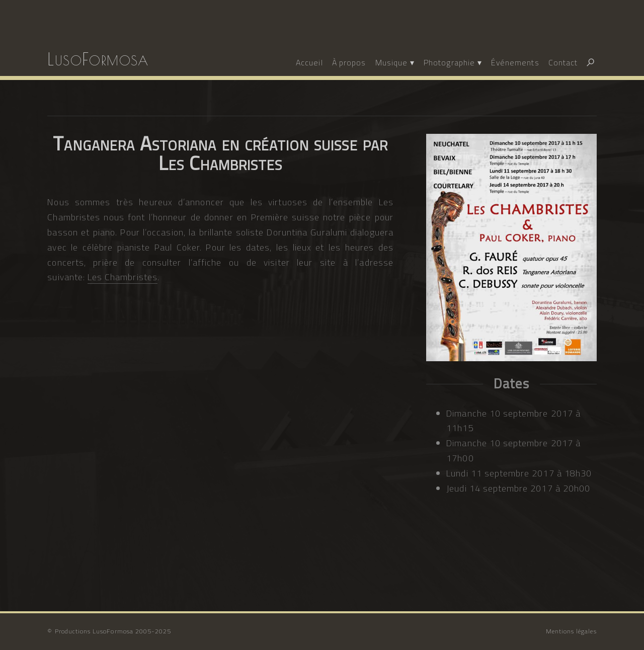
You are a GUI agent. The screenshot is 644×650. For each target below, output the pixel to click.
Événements (515, 62)
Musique (391, 62)
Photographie (449, 62)
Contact (563, 62)
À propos (349, 62)
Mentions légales (571, 631)
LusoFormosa (98, 59)
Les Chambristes (123, 277)
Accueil (309, 62)
